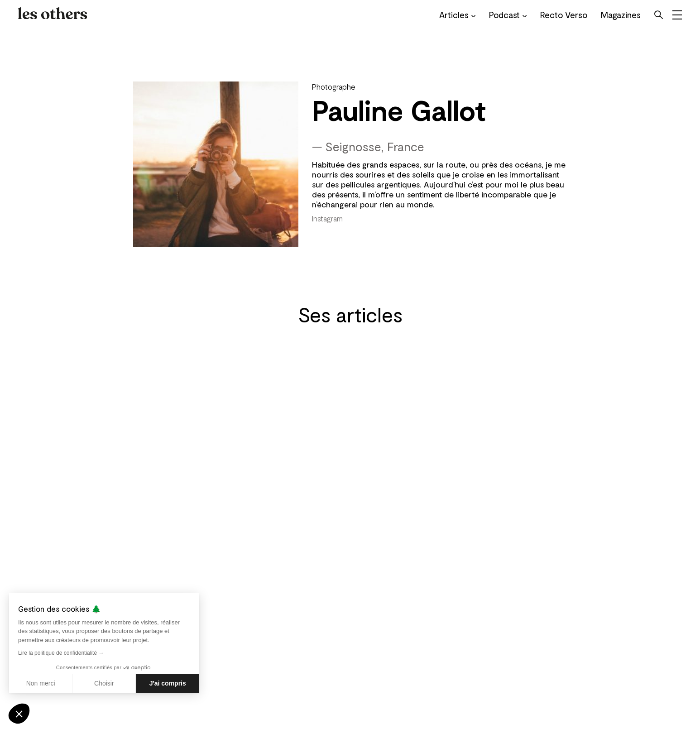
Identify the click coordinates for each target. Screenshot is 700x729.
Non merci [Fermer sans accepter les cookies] (41, 683)
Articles (457, 15)
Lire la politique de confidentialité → (61, 653)
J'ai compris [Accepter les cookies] (168, 683)
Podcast (508, 15)
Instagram (327, 218)
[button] (19, 714)
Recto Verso (564, 15)
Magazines (621, 15)
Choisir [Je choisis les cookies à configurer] (104, 683)
